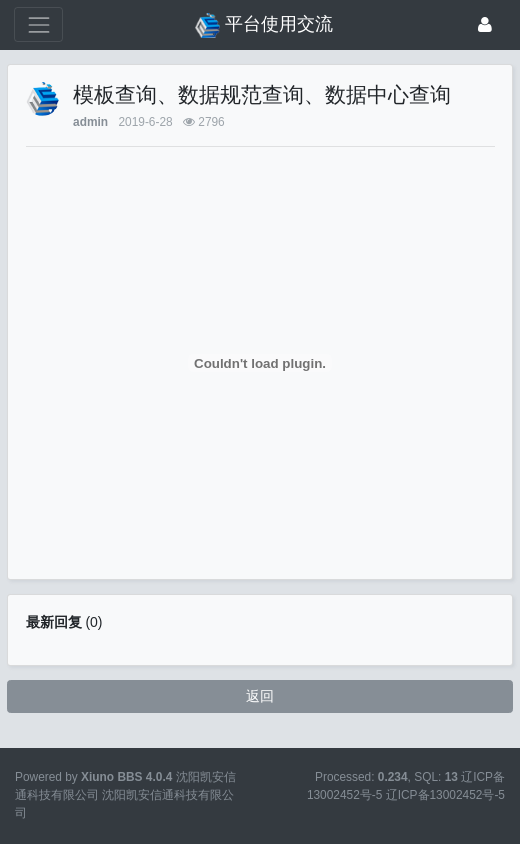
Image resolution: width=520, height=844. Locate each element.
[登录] (485, 24)
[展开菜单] (38, 24)
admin (90, 122)
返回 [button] (260, 696)
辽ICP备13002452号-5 (445, 795)
